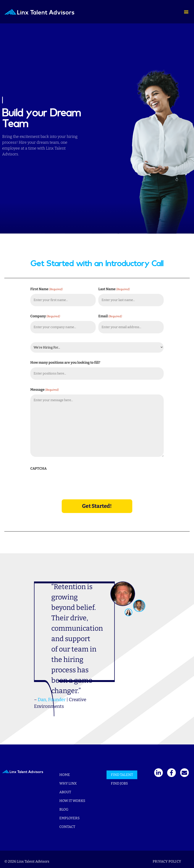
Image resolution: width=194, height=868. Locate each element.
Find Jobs (119, 779)
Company (45, 315)
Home (65, 770)
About (65, 788)
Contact (67, 822)
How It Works (72, 796)
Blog (64, 805)
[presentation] (63, 479)
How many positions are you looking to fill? (65, 361)
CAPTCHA (38, 466)
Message (44, 387)
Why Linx (68, 779)
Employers (70, 814)
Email (110, 315)
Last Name (114, 289)
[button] (186, 12)
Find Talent (122, 770)
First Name (46, 289)
